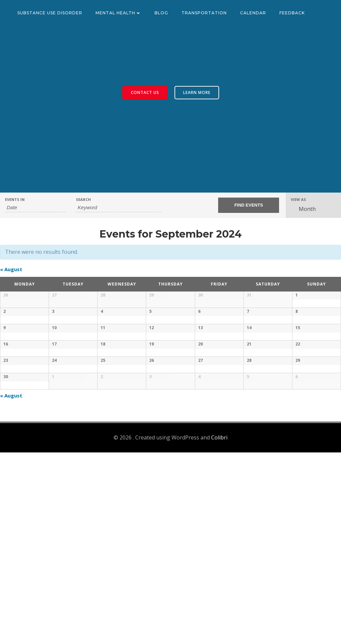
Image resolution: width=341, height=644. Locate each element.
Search (83, 199)
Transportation (204, 13)
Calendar (253, 13)
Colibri (219, 629)
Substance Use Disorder (50, 13)
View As (298, 199)
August (11, 269)
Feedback (292, 13)
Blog (161, 13)
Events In (15, 199)
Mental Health (118, 13)
